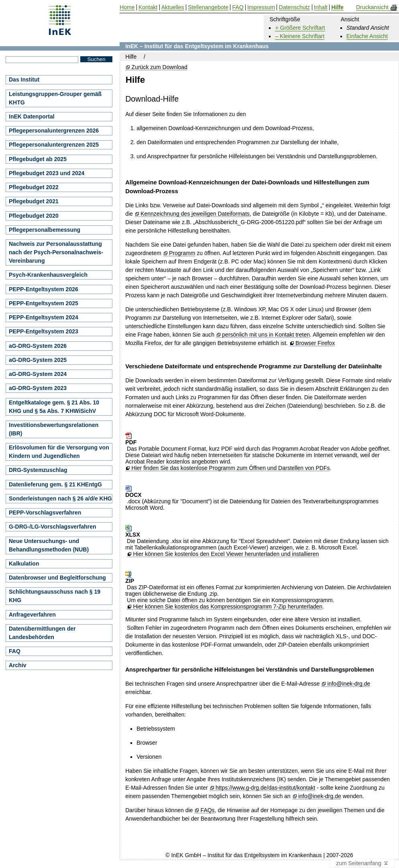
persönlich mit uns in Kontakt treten (266, 335)
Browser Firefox (315, 343)
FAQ (15, 651)
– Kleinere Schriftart (300, 36)
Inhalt (321, 7)
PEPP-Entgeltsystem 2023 (44, 331)
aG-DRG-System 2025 (38, 360)
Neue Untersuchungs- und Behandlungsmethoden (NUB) (49, 545)
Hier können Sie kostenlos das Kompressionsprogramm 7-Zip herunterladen (228, 607)
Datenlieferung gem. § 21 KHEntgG (55, 484)
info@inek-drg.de (349, 684)
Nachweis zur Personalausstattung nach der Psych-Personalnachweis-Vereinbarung (56, 252)
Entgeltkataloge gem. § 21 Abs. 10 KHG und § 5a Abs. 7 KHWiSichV (54, 407)
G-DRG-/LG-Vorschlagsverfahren (53, 527)
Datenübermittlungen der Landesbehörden (42, 633)
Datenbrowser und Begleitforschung (57, 578)
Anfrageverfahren (32, 615)
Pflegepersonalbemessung (45, 230)
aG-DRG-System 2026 (38, 346)
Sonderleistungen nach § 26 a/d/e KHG (60, 498)
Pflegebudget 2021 (34, 201)
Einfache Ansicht (367, 36)
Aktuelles (173, 7)
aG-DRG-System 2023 (38, 388)
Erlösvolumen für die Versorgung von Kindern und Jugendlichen (59, 452)
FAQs (208, 810)
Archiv (18, 665)
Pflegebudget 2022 (34, 187)
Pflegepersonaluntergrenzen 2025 (54, 145)
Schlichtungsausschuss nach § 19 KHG (55, 596)
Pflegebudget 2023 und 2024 (47, 173)
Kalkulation (24, 564)
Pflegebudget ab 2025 (38, 159)
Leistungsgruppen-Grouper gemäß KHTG (55, 98)
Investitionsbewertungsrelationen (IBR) (54, 429)
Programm (182, 253)
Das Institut (24, 80)
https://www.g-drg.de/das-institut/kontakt (265, 788)
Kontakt (148, 7)
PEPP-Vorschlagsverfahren (45, 513)
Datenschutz (295, 7)
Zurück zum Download (160, 67)
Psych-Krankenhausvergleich (48, 275)
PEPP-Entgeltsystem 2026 (44, 289)
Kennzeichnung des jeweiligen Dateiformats (195, 214)
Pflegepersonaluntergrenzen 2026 (54, 131)
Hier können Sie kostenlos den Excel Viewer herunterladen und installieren (226, 554)
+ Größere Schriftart (300, 28)
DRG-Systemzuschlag (38, 470)
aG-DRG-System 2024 (38, 374)
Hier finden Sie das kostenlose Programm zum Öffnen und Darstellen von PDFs (231, 468)
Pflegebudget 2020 (34, 216)
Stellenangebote (208, 7)
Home (127, 7)
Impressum (261, 7)
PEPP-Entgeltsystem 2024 (44, 317)
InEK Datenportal (32, 116)
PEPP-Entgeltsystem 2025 (44, 303)
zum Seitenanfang (362, 864)
